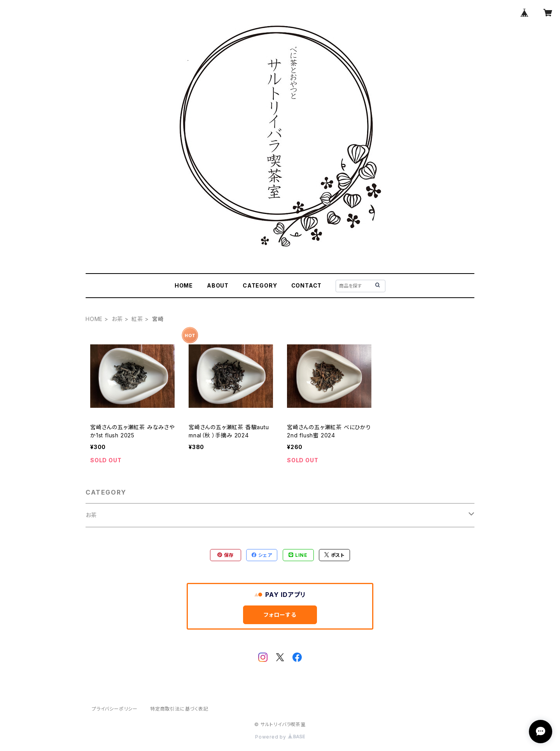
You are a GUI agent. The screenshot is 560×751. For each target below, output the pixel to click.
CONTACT (307, 285)
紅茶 (137, 319)
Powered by (280, 737)
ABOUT (218, 285)
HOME (184, 285)
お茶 (117, 319)
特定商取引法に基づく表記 (179, 709)
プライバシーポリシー (115, 709)
